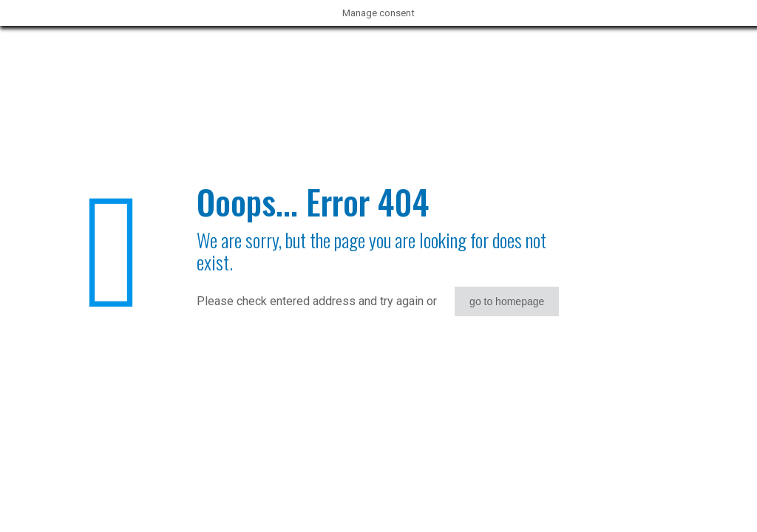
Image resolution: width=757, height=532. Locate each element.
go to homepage (507, 301)
